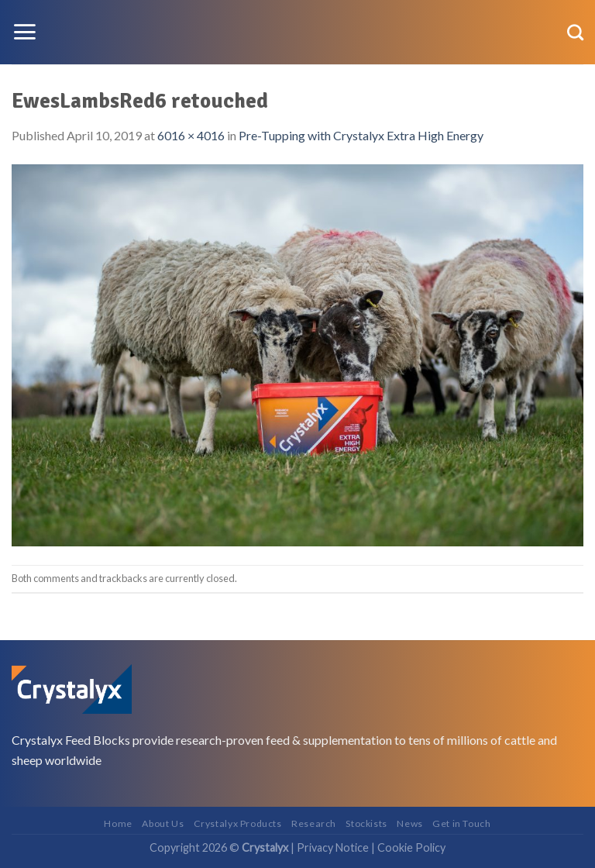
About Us (163, 823)
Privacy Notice (333, 847)
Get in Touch (461, 823)
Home (118, 823)
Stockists (366, 823)
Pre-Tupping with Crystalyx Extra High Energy (361, 135)
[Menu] (24, 32)
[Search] (575, 32)
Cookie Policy (411, 847)
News (409, 823)
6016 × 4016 (191, 135)
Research (314, 823)
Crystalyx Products (238, 823)
